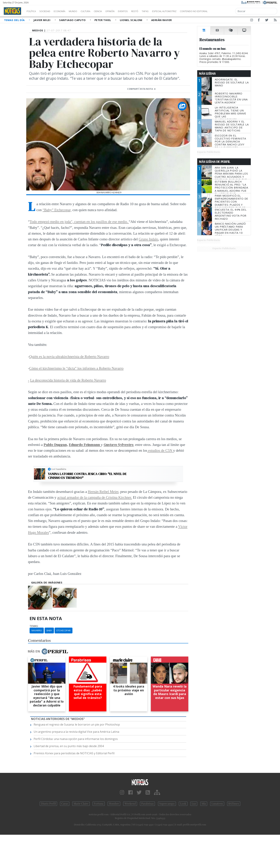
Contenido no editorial (224, 11)
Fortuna (99, 804)
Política (33, 11)
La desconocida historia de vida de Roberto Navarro (68, 380)
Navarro (37, 630)
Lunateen (217, 804)
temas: (34, 626)
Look (183, 804)
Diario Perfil (48, 804)
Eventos (139, 11)
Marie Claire (81, 804)
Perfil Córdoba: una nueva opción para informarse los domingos (76, 739)
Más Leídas (207, 74)
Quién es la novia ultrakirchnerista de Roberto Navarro (69, 356)
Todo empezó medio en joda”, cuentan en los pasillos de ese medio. (79, 222)
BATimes (234, 804)
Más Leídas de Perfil (215, 162)
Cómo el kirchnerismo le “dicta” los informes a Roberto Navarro (76, 368)
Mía (204, 804)
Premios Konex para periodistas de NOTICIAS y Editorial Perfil (74, 753)
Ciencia (110, 11)
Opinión (124, 11)
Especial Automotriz (188, 11)
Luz (194, 804)
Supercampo (167, 804)
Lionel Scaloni (132, 20)
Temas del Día (15, 20)
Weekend (130, 804)
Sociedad (48, 11)
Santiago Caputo (73, 20)
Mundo (81, 11)
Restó (153, 11)
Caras (65, 804)
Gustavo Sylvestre (118, 445)
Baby (49, 630)
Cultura (96, 11)
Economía (65, 11)
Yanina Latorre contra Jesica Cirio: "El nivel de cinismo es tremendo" (87, 476)
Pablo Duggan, (56, 445)
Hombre (114, 804)
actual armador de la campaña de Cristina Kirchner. (95, 497)
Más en (48, 651)
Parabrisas (147, 804)
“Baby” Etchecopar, (57, 210)
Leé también (59, 469)
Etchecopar (64, 630)
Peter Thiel (103, 20)
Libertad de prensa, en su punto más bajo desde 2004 (69, 746)
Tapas (165, 11)
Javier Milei (42, 20)
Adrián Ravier (162, 20)
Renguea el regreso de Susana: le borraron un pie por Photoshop (77, 725)
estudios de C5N (160, 450)
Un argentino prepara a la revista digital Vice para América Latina (76, 732)
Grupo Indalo (148, 239)
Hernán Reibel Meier (103, 492)
